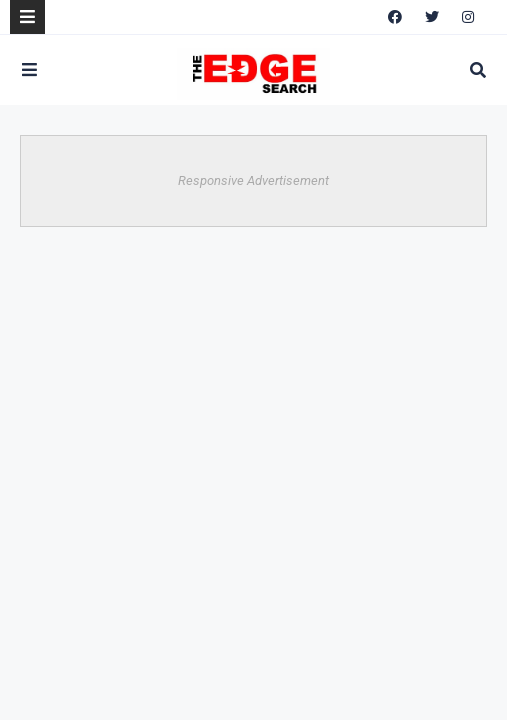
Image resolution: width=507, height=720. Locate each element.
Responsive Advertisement (253, 180)
